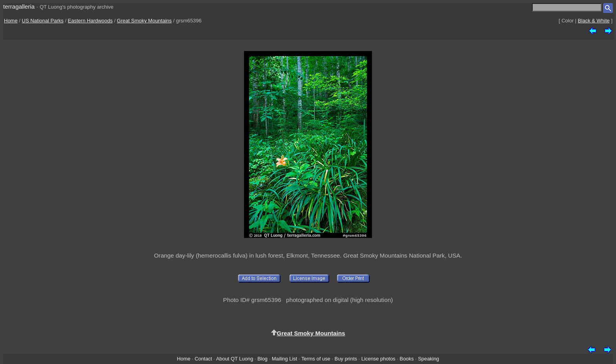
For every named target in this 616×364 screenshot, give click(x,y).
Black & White (594, 21)
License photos (379, 359)
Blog (262, 359)
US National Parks (43, 21)
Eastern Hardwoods (90, 21)
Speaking (429, 359)
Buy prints (346, 359)
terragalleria (19, 6)
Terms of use (316, 359)
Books (407, 359)
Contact (203, 359)
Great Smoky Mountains (144, 21)
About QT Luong (235, 359)
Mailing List (285, 359)
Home (11, 21)
